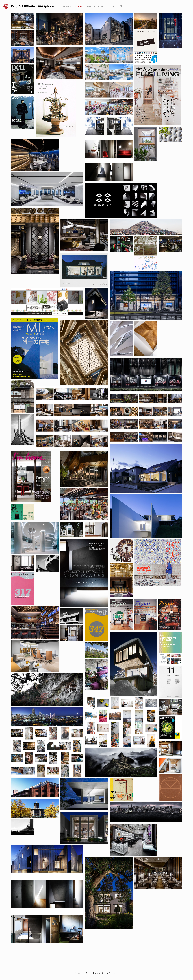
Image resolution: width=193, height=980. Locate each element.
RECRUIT (99, 6)
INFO (88, 6)
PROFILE (67, 6)
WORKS (79, 6)
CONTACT (112, 6)
